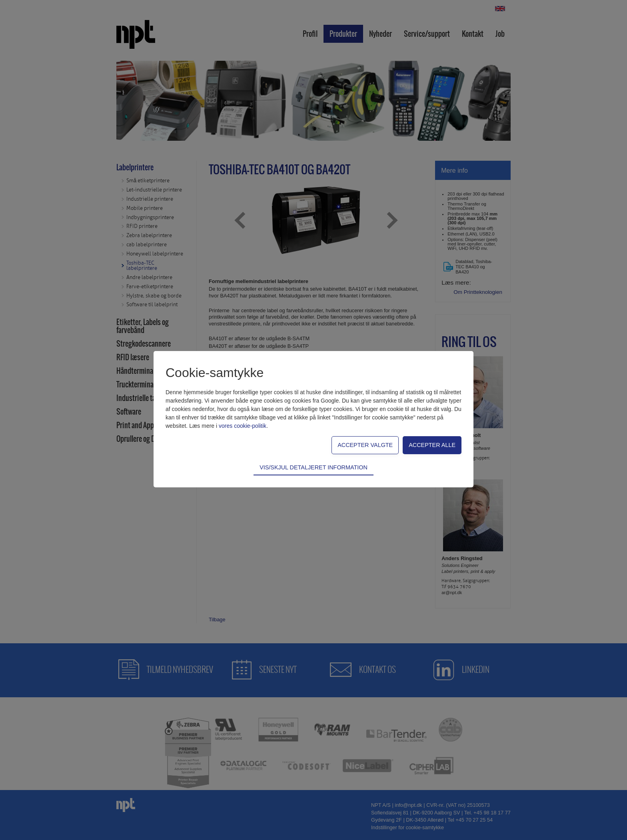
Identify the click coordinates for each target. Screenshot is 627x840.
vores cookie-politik (243, 426)
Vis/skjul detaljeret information (313, 467)
